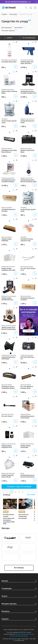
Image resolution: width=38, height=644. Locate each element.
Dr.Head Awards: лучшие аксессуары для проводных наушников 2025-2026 (9, 519)
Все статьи (31, 495)
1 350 (4, 215)
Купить (16, 67)
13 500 (24, 97)
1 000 (23, 186)
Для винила (20, 28)
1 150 (4, 481)
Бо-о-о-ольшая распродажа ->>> (18, 2)
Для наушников (8, 28)
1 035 (4, 274)
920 (4, 451)
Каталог (5, 581)
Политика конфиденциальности (24, 634)
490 (23, 215)
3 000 (23, 392)
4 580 (4, 392)
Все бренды (19, 568)
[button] (9, 44)
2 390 (4, 156)
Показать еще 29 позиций (19, 487)
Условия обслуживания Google (19, 636)
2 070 (4, 245)
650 (4, 126)
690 (4, 67)
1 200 (4, 422)
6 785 (4, 304)
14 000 (24, 67)
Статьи (7, 495)
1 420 (23, 481)
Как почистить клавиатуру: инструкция (24, 516)
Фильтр (8, 38)
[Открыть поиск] (26, 8)
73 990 (24, 156)
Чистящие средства (9, 31)
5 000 (23, 422)
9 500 (4, 363)
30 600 (24, 363)
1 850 (23, 126)
